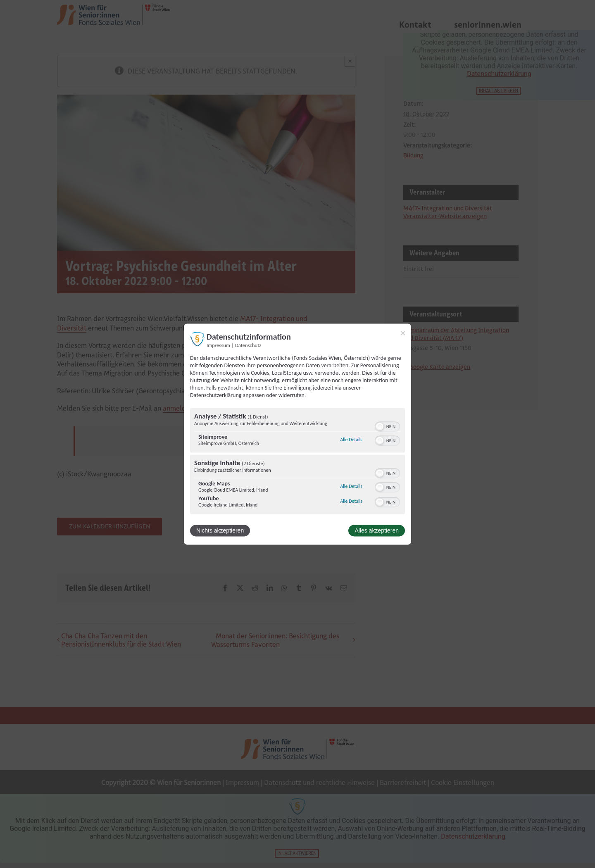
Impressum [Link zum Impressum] (218, 345)
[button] (380, 426)
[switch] (387, 426)
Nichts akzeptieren (220, 530)
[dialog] (297, 434)
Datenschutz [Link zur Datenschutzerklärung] (248, 345)
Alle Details (351, 440)
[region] (297, 462)
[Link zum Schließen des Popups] (403, 333)
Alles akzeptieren (377, 530)
